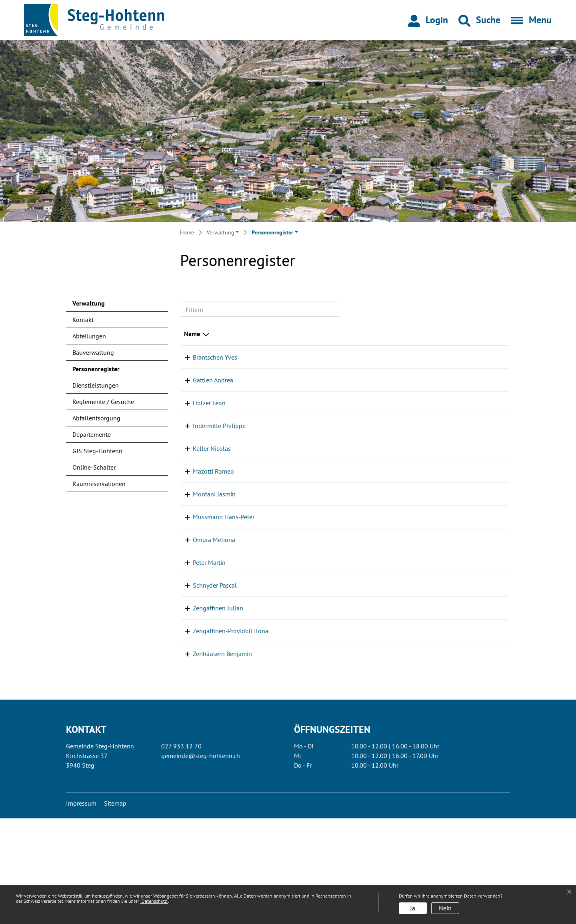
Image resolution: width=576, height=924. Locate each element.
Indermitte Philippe (210, 435)
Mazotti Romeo (205, 538)
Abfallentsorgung (96, 418)
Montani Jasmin (205, 561)
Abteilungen (89, 336)
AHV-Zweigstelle (408, 727)
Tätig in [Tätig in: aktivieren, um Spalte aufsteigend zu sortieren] (396, 334)
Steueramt (399, 367)
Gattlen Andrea (204, 390)
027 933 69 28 (485, 681)
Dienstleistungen (96, 385)
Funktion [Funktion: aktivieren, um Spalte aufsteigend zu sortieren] (278, 334)
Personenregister (96, 371)
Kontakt (83, 320)
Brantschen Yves (206, 357)
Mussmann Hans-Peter (215, 603)
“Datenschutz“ (154, 901)
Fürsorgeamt (402, 474)
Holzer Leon (200, 412)
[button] (479, 20)
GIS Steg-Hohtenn (97, 451)
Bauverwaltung (93, 352)
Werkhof (396, 516)
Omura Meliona (205, 626)
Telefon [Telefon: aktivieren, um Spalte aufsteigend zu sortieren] (475, 334)
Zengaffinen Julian (209, 704)
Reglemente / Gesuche (103, 402)
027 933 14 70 (485, 759)
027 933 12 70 (485, 357)
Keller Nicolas (203, 516)
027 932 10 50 (485, 412)
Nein (445, 908)
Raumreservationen (99, 484)
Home (187, 232)
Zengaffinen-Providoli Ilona (222, 727)
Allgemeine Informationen (421, 435)
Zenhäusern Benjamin (214, 759)
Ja (413, 908)
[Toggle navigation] (529, 20)
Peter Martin (200, 658)
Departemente (92, 434)
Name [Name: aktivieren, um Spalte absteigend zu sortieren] (192, 334)
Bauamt (396, 445)
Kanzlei (395, 483)
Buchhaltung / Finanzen (418, 357)
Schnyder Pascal (206, 681)
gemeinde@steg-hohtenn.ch (201, 861)
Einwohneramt (405, 464)
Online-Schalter (94, 467)
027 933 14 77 (485, 516)
